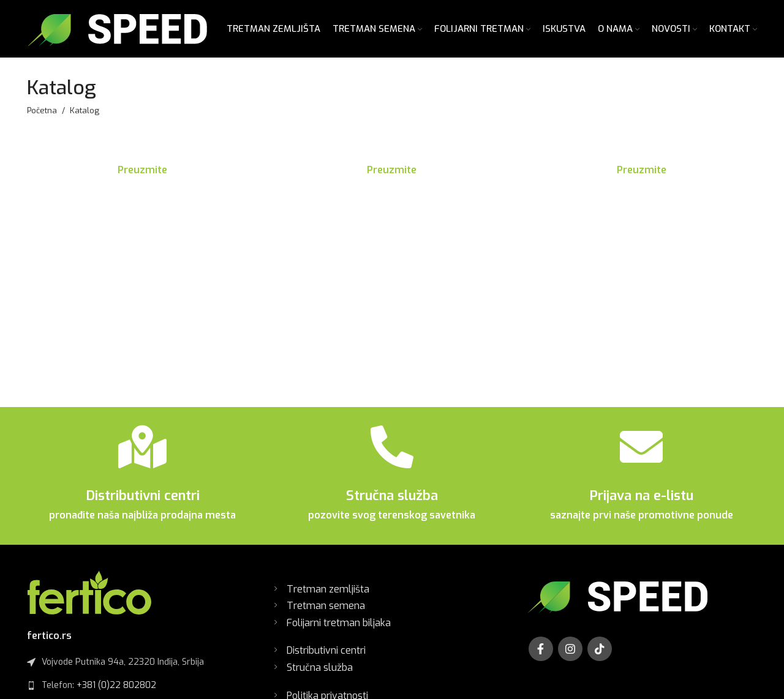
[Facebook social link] (541, 654)
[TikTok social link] (600, 654)
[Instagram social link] (570, 654)
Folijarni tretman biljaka (339, 629)
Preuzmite (142, 176)
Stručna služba (392, 502)
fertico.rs (49, 641)
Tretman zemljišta (328, 595)
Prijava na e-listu (641, 502)
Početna (42, 116)
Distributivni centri (143, 502)
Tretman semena (326, 612)
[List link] (142, 691)
